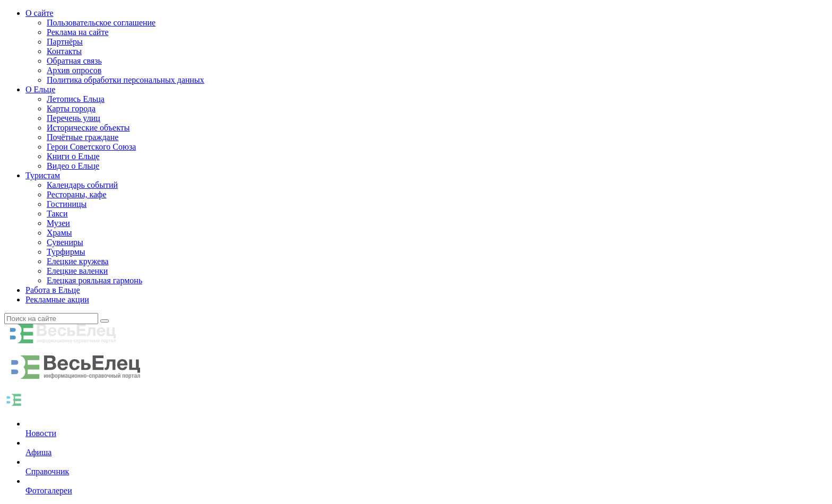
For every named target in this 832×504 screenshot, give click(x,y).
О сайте (40, 13)
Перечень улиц (73, 118)
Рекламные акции (57, 299)
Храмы (59, 233)
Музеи (58, 223)
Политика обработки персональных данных (125, 80)
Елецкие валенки (77, 271)
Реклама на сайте (77, 32)
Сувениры (65, 242)
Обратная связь (74, 61)
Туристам (43, 175)
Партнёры (65, 42)
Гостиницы (67, 204)
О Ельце (40, 89)
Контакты (64, 51)
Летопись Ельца (76, 99)
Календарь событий (82, 185)
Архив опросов (74, 70)
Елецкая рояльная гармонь (94, 280)
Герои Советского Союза (91, 147)
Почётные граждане (83, 137)
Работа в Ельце (53, 290)
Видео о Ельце (73, 166)
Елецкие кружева (78, 261)
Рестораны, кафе (77, 194)
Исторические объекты (88, 128)
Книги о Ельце (73, 156)
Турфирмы (66, 252)
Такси (57, 214)
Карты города (71, 108)
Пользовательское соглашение (101, 23)
